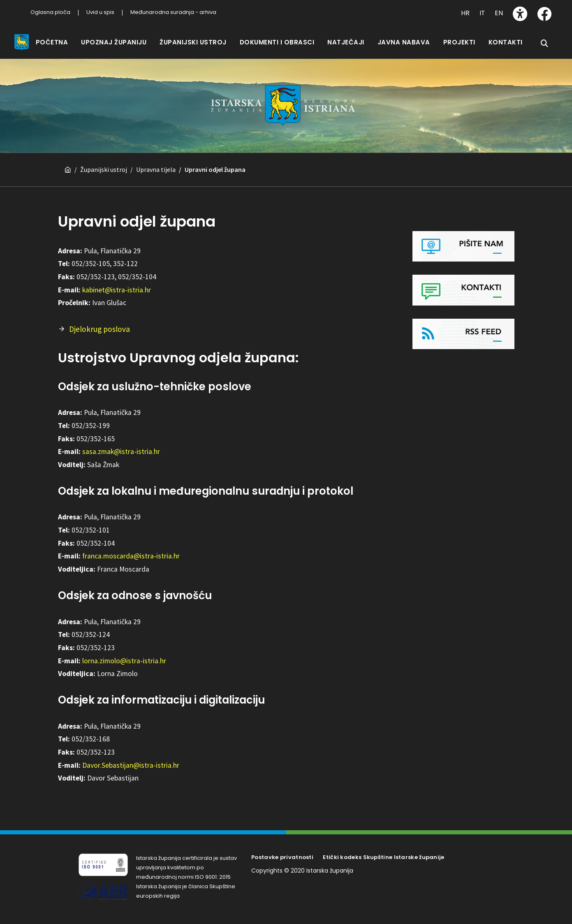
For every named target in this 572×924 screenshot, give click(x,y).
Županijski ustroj (104, 162)
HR (465, 13)
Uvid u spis (100, 12)
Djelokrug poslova (100, 321)
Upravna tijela (156, 162)
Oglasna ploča (50, 12)
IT (482, 13)
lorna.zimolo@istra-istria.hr (124, 653)
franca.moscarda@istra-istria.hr (131, 548)
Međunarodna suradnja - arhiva (173, 12)
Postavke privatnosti (282, 849)
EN (499, 13)
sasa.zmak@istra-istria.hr (121, 444)
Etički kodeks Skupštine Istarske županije (383, 849)
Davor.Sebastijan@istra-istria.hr (131, 757)
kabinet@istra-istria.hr (117, 282)
